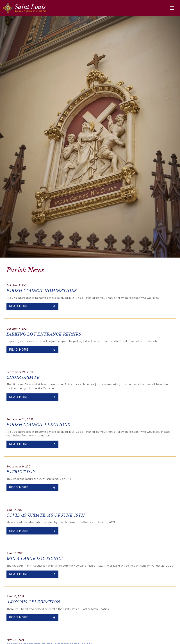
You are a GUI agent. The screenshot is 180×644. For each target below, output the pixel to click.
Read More (33, 306)
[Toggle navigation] (172, 8)
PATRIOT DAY (21, 472)
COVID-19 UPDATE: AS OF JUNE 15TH (46, 515)
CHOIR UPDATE (23, 377)
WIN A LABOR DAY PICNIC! (35, 559)
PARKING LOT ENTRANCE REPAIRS (44, 334)
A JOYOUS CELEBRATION (33, 602)
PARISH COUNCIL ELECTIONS (38, 425)
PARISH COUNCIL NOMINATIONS (42, 291)
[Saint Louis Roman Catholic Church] (24, 8)
